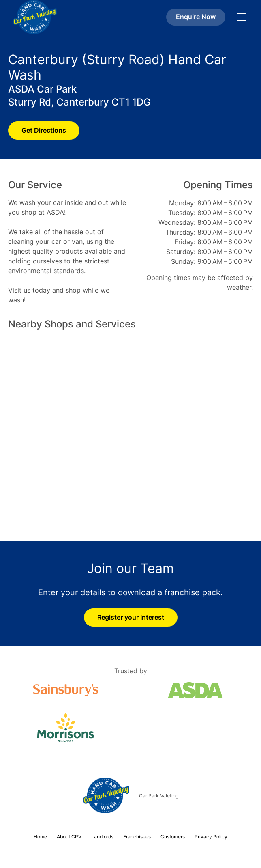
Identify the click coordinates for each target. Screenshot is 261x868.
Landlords (102, 837)
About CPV (69, 837)
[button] (240, 17)
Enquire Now (196, 17)
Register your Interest (131, 617)
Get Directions (44, 130)
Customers (173, 837)
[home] (35, 17)
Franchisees (137, 837)
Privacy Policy (211, 837)
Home (40, 837)
